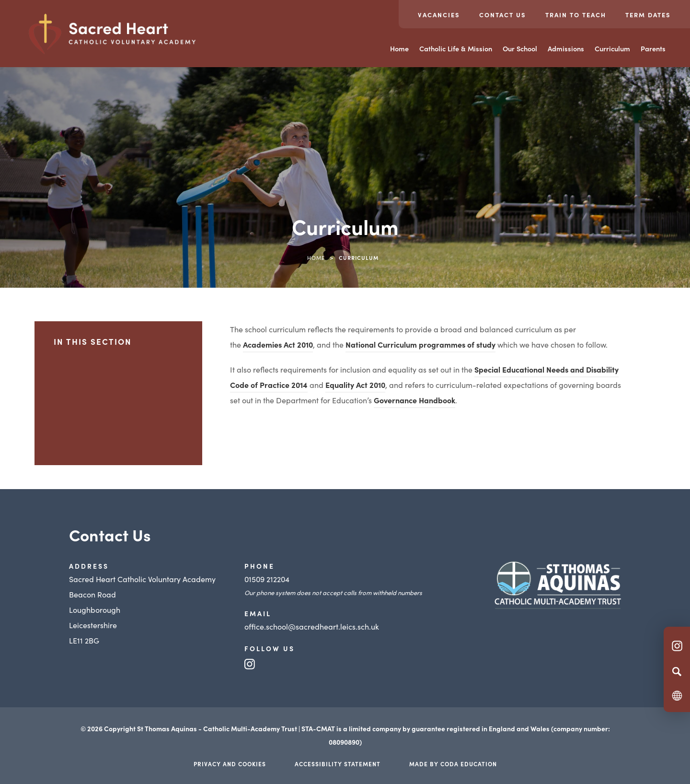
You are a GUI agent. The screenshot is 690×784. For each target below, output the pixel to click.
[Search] (677, 671)
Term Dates (648, 15)
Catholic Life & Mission (456, 48)
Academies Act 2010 (278, 344)
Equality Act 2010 (355, 385)
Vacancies (439, 15)
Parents (653, 48)
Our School (520, 48)
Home (399, 48)
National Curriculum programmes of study (420, 344)
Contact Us (503, 15)
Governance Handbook (414, 400)
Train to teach (576, 15)
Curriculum (612, 48)
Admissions (566, 48)
